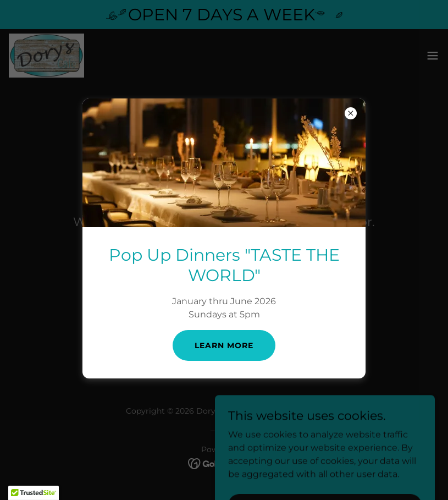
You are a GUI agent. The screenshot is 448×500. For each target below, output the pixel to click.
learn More (224, 345)
